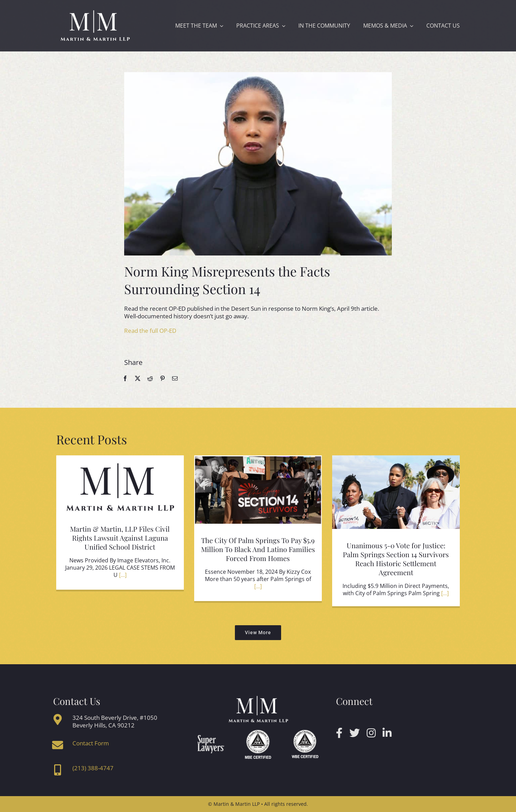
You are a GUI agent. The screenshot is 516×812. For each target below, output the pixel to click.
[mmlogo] (95, 12)
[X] (138, 378)
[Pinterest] (162, 378)
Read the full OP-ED (150, 331)
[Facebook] (125, 378)
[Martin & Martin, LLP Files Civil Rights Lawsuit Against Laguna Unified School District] (120, 487)
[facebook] (339, 733)
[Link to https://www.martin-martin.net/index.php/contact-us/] (58, 745)
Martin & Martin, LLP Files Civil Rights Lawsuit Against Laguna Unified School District (120, 538)
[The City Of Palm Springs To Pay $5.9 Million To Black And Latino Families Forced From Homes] (258, 493)
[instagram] (371, 733)
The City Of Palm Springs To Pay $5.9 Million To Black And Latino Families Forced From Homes (258, 549)
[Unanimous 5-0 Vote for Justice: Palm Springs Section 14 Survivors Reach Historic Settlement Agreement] (396, 496)
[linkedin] (387, 733)
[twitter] (355, 733)
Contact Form (91, 743)
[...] (122, 575)
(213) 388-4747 (93, 768)
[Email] (175, 378)
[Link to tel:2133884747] (58, 770)
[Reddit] (150, 378)
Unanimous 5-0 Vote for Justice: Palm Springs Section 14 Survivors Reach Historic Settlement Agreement (396, 559)
